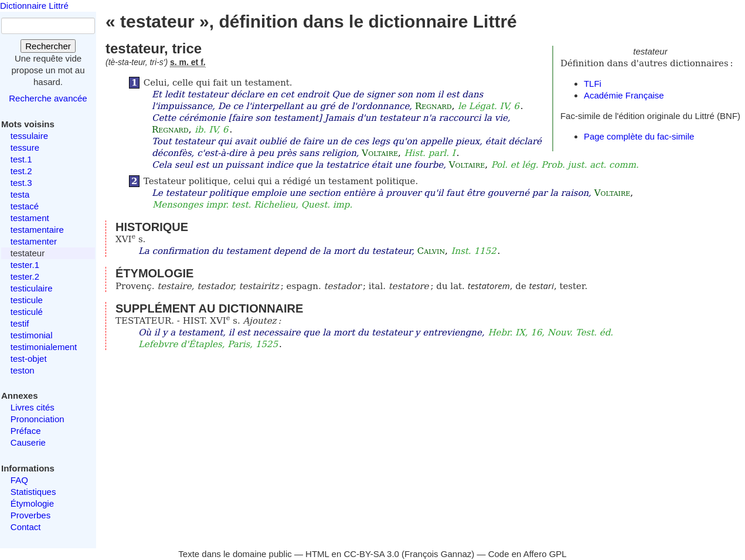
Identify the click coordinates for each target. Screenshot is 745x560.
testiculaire (32, 288)
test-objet (29, 359)
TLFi (593, 84)
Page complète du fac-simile (639, 136)
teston (23, 370)
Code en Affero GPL (528, 554)
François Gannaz (438, 554)
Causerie (28, 442)
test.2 (21, 171)
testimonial (32, 335)
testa (20, 194)
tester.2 (25, 276)
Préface (26, 431)
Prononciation (38, 419)
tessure (25, 147)
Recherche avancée (48, 98)
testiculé (27, 312)
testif (20, 323)
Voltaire (380, 153)
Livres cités (33, 407)
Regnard (433, 106)
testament (30, 218)
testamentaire (37, 230)
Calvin (431, 251)
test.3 (21, 183)
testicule (27, 300)
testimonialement (44, 347)
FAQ (19, 480)
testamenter (34, 241)
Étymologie (32, 503)
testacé (25, 206)
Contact (26, 527)
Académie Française (624, 95)
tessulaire (29, 136)
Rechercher (48, 46)
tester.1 (25, 265)
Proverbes (30, 515)
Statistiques (33, 492)
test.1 (21, 159)
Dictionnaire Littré (34, 6)
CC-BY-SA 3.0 (371, 554)
